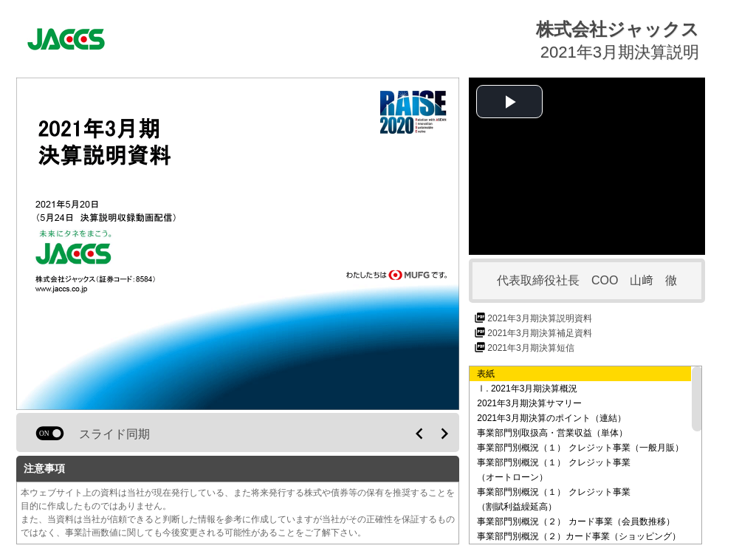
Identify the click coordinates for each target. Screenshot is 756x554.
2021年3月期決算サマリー (529, 403)
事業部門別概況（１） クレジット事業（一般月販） (580, 448)
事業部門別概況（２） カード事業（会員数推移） (575, 521)
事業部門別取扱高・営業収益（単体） (552, 433)
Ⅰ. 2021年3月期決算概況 (527, 389)
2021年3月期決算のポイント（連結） (551, 418)
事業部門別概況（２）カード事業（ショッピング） (579, 536)
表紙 (486, 374)
